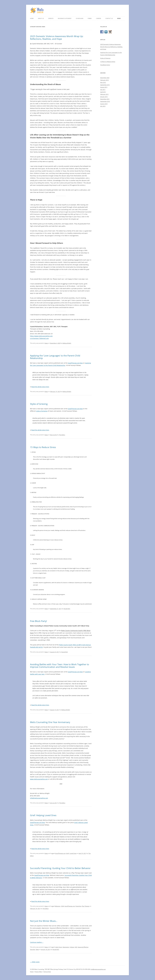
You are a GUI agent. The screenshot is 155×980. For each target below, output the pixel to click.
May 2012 (103, 82)
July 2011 (103, 90)
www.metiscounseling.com (39, 779)
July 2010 (103, 106)
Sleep (37, 949)
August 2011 (104, 87)
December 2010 (105, 99)
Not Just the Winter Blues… (44, 921)
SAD (76, 947)
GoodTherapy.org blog (75, 363)
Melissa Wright (67, 343)
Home (32, 18)
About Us (41, 18)
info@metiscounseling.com (39, 798)
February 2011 (104, 94)
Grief (67, 853)
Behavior (58, 906)
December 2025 (105, 78)
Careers (99, 18)
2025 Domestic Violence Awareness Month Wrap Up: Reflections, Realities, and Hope (57, 37)
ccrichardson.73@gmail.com (39, 338)
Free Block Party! (39, 621)
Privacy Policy (38, 972)
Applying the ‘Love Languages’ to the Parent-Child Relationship (55, 357)
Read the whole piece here (40, 387)
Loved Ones (73, 853)
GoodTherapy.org (60, 853)
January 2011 (104, 97)
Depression (66, 947)
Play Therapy (86, 906)
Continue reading (37, 942)
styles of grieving (42, 411)
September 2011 (105, 85)
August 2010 (104, 104)
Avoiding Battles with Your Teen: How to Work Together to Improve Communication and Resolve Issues (60, 666)
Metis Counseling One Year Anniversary (50, 722)
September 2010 (105, 101)
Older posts (35, 962)
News (119, 18)
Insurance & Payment (65, 18)
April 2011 (103, 92)
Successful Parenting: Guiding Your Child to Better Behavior (60, 868)
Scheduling (80, 18)
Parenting (78, 906)
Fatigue (72, 947)
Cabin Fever (59, 947)
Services (51, 18)
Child (62, 906)
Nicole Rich (67, 609)
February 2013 (104, 80)
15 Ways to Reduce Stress (43, 447)
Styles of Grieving (39, 404)
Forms (90, 18)
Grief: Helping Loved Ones (43, 815)
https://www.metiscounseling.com (41, 336)
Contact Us (109, 18)
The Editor (62, 435)
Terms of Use (47, 972)
